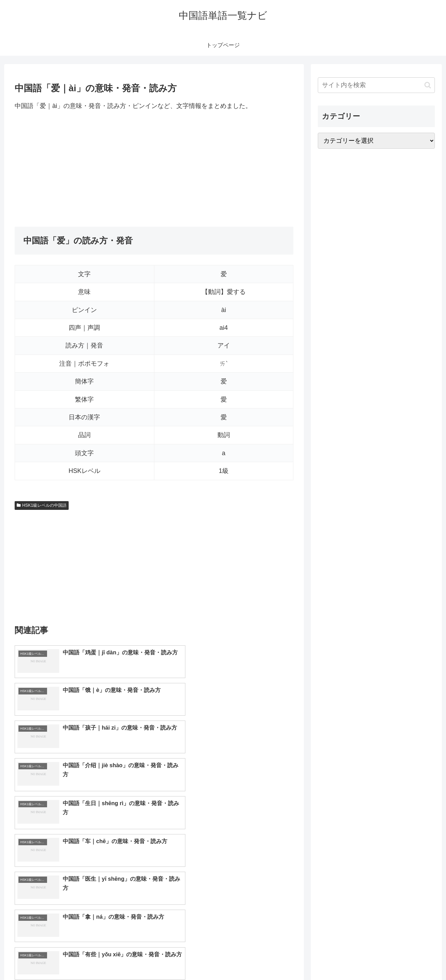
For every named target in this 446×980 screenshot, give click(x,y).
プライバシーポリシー (411, 958)
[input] (376, 85)
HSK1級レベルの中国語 (42, 505)
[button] (428, 85)
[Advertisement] (154, 169)
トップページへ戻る (357, 958)
